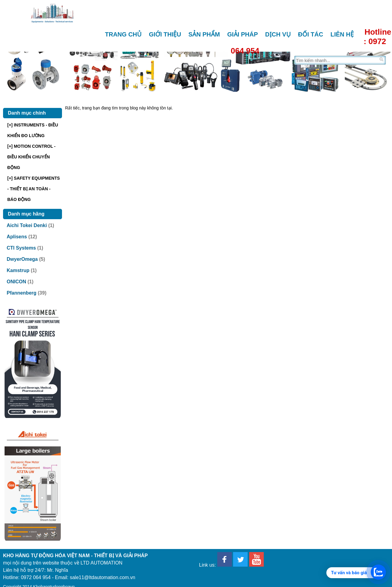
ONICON (16, 282)
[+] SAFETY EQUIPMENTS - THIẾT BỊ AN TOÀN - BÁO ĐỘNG (34, 189)
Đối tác (311, 34)
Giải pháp (243, 34)
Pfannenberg (22, 293)
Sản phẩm (204, 34)
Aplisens (17, 237)
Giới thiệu (165, 34)
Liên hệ (342, 34)
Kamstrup (18, 270)
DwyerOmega (22, 259)
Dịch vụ (278, 34)
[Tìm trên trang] (336, 60)
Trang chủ (124, 34)
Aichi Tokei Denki (27, 225)
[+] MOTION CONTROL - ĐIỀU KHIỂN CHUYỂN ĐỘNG (31, 157)
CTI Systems (21, 248)
